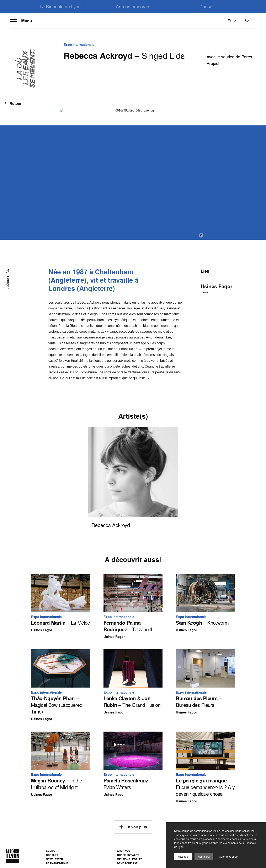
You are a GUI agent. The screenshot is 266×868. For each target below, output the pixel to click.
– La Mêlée (60, 623)
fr (232, 21)
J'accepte (183, 857)
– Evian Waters (128, 784)
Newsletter (54, 859)
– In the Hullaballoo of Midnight (56, 784)
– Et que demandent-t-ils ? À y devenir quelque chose (205, 787)
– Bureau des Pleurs (199, 702)
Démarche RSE (127, 863)
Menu (21, 21)
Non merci (204, 857)
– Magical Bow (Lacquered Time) (57, 705)
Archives (124, 851)
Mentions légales (130, 859)
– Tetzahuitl (128, 626)
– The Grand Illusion (132, 702)
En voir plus (133, 827)
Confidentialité (128, 855)
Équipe (51, 851)
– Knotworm (202, 623)
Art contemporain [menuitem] (133, 7)
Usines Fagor (217, 286)
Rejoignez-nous (57, 863)
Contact (52, 855)
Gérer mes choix (229, 857)
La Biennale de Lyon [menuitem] (60, 7)
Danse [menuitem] (206, 7)
